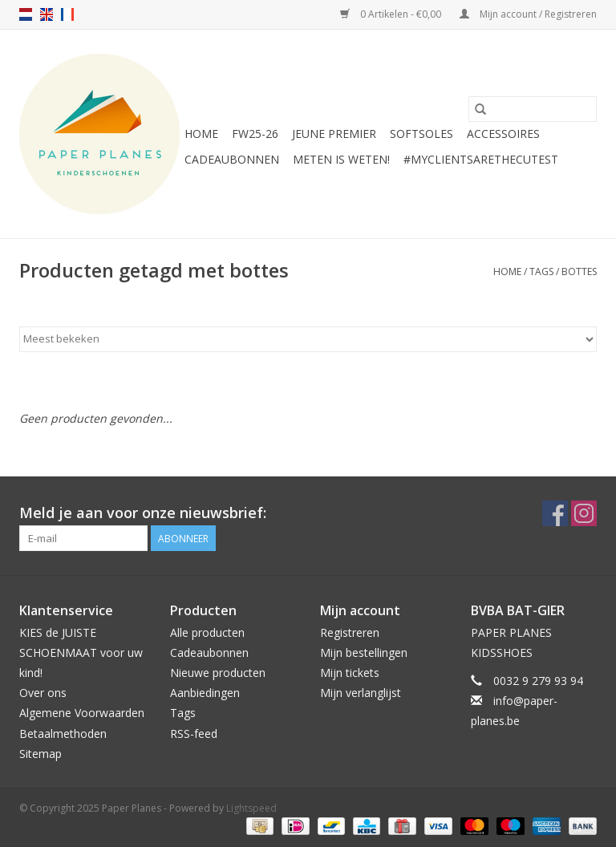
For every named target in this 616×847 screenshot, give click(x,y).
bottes (579, 272)
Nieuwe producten (218, 673)
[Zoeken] (533, 109)
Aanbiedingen (205, 693)
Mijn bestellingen (364, 652)
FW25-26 (255, 134)
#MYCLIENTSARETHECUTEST (481, 159)
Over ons (43, 693)
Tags (541, 272)
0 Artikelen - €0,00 (392, 14)
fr (67, 14)
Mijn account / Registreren (528, 14)
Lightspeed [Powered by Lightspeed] (251, 808)
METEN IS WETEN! (341, 159)
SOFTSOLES (421, 134)
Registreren (350, 632)
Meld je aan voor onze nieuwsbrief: (143, 513)
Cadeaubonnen (232, 159)
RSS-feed (194, 734)
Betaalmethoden (63, 734)
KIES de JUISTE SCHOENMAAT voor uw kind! (81, 652)
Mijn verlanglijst (361, 693)
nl (26, 14)
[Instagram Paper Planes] (584, 513)
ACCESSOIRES (503, 134)
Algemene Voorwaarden (82, 713)
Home (201, 134)
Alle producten (207, 632)
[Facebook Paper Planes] (555, 513)
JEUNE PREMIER (334, 134)
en (47, 14)
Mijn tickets (350, 673)
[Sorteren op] (308, 339)
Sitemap (41, 754)
